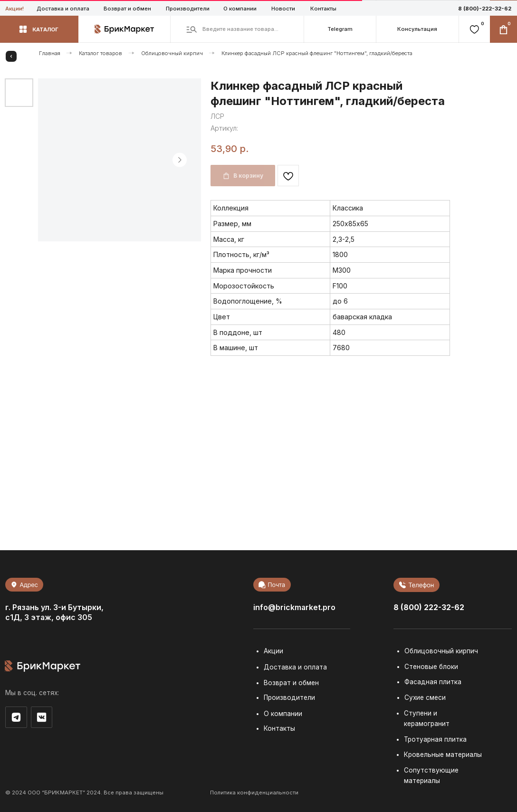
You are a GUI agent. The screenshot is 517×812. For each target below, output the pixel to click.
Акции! (14, 9)
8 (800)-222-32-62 (485, 9)
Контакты (323, 9)
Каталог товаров (101, 53)
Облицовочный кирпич (172, 53)
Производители (188, 9)
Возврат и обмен (127, 9)
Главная (50, 53)
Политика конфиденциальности (254, 793)
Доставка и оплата (63, 9)
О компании (240, 9)
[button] (417, 29)
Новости (283, 9)
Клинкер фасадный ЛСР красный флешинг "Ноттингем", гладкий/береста (317, 53)
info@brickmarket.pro (294, 607)
